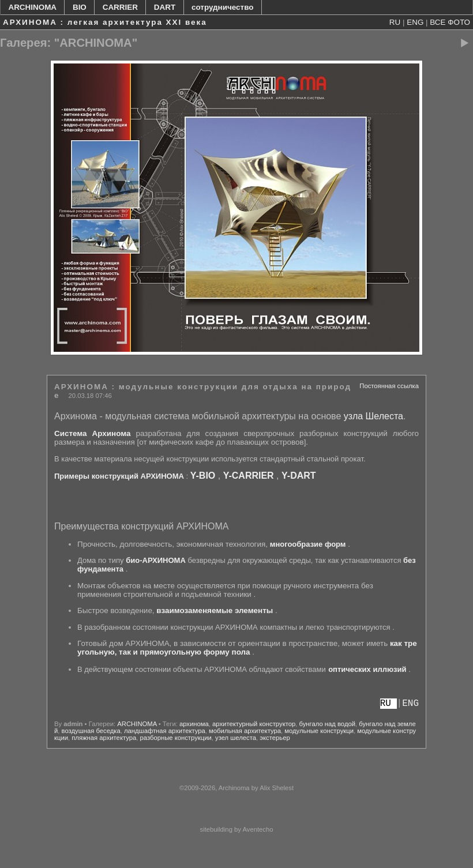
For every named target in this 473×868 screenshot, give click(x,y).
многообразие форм (308, 544)
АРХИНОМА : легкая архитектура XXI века (105, 22)
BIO (80, 7)
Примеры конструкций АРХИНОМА (119, 476)
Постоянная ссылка (389, 386)
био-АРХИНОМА (156, 560)
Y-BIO (203, 476)
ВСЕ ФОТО (450, 22)
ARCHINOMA (32, 7)
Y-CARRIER (249, 476)
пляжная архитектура (104, 738)
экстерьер (275, 738)
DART (165, 7)
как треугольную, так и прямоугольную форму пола (247, 648)
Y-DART (299, 476)
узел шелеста (236, 738)
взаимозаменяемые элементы (215, 610)
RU (395, 22)
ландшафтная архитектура (165, 731)
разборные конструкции (176, 738)
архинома (194, 724)
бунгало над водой (327, 724)
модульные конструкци (319, 731)
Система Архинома (92, 433)
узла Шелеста (373, 416)
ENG (415, 22)
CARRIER (120, 7)
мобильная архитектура (245, 731)
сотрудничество (222, 7)
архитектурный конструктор (254, 724)
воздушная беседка (91, 731)
